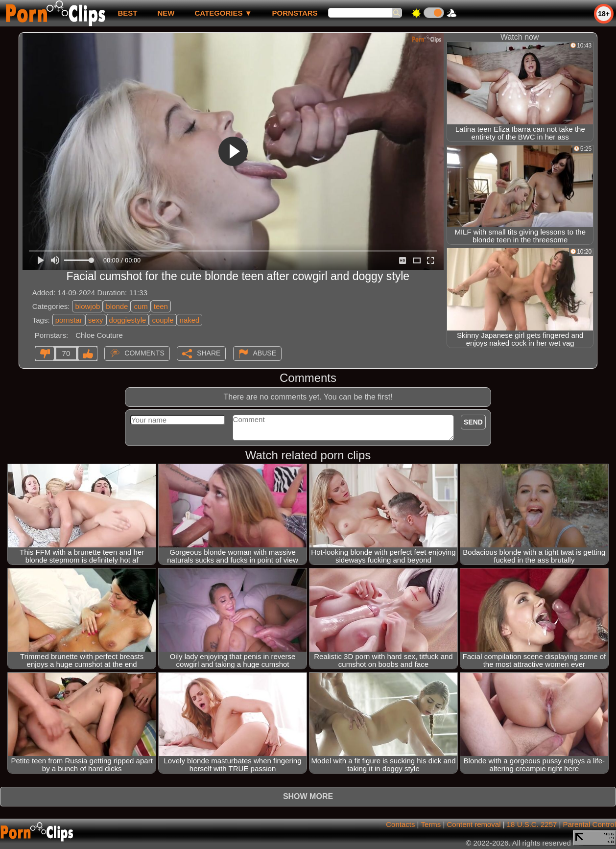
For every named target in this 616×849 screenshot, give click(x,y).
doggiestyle (128, 320)
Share (209, 353)
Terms (431, 824)
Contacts (400, 824)
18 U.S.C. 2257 (532, 824)
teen (161, 306)
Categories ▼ (223, 13)
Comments (144, 353)
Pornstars (295, 13)
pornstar (69, 320)
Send (473, 422)
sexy (96, 320)
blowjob (87, 306)
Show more (308, 796)
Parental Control (590, 824)
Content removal (474, 824)
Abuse (265, 353)
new (166, 13)
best (127, 13)
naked (190, 320)
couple (163, 320)
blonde (117, 306)
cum (141, 306)
